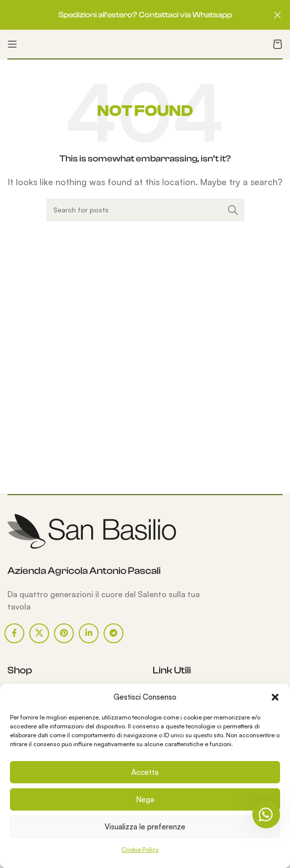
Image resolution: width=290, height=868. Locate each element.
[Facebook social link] (14, 633)
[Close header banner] (278, 15)
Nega (145, 799)
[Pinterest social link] (64, 633)
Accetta (145, 772)
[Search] (145, 210)
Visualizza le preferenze (145, 827)
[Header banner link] (130, 15)
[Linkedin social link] (89, 633)
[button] (275, 697)
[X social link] (39, 633)
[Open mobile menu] (12, 44)
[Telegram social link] (114, 633)
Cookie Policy (140, 849)
